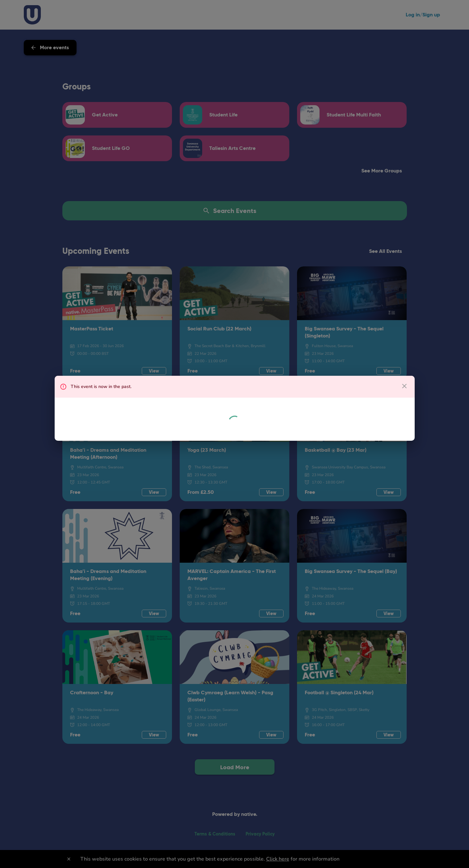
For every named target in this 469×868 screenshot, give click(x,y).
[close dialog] (404, 386)
